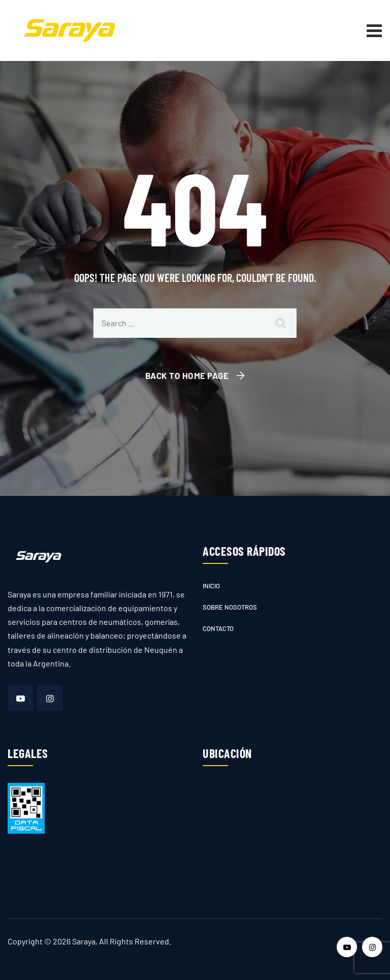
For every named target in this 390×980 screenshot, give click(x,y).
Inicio (211, 586)
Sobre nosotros (230, 607)
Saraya (84, 941)
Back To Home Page (187, 375)
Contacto (218, 628)
